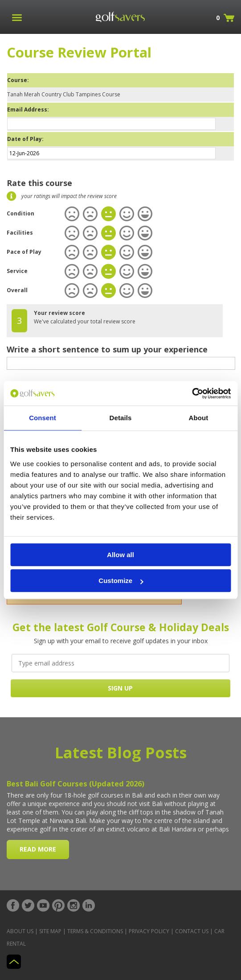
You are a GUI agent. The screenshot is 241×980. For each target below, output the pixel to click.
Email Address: (28, 110)
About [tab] (199, 418)
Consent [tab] (43, 418)
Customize (121, 581)
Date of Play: (25, 139)
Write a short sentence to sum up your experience (107, 349)
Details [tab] (121, 418)
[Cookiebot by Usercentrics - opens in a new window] (192, 393)
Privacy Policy (149, 931)
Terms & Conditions (95, 931)
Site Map (50, 931)
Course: (18, 80)
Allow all (120, 555)
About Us (20, 931)
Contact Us (192, 931)
